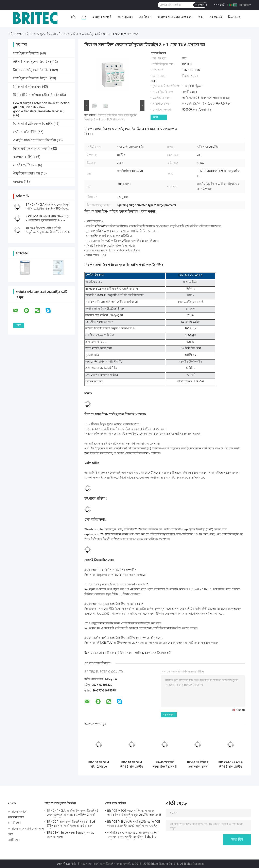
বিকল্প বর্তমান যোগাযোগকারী (32, 148)
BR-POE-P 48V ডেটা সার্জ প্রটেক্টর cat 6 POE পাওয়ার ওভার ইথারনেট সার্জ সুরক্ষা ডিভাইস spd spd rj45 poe (134, 824)
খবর (201, 17)
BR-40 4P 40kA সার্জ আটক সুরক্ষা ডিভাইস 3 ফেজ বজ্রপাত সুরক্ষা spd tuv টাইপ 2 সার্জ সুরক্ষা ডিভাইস (73, 813)
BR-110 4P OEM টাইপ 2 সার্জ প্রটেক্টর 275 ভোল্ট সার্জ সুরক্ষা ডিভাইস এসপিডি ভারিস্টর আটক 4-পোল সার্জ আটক (132, 765)
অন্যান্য (18, 182)
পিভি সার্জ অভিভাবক (27, 87)
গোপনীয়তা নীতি (66, 864)
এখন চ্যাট (219, 5)
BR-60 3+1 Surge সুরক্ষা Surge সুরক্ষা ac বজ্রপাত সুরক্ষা (70, 835)
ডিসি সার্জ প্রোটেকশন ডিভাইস (33, 124)
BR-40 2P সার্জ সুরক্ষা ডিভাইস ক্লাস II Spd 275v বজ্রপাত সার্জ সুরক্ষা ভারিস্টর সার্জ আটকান (165, 765)
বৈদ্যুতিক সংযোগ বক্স (27, 173)
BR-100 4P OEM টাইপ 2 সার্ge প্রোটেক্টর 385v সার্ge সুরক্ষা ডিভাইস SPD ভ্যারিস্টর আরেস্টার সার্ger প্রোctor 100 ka (99, 765)
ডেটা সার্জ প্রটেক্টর (25, 132)
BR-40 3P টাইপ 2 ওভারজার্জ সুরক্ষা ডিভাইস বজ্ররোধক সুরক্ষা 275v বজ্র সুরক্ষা (197, 765)
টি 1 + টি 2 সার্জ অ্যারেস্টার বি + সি (36, 95)
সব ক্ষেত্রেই (216, 17)
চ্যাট (155, 117)
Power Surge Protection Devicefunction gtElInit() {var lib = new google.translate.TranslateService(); (41, 107)
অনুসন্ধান (200, 5)
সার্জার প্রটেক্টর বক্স (25, 165)
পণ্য (84, 17)
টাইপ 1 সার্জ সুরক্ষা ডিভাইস (31, 62)
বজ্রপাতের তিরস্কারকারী (158, 653)
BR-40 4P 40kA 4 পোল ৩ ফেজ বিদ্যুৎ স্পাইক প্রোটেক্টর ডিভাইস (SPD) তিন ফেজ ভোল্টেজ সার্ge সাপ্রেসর (48, 208)
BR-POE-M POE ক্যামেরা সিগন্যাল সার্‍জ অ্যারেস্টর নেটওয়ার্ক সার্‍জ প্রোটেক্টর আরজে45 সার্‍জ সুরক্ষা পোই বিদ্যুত (134, 813)
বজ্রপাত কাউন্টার (24, 157)
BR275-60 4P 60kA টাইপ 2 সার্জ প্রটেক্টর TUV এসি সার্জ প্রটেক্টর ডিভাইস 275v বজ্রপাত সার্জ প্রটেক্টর (231, 765)
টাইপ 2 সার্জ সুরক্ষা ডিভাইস (40, 34)
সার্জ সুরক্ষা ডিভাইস (26, 53)
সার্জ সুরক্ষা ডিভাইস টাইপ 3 (31, 78)
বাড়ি (73, 17)
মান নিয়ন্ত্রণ (145, 17)
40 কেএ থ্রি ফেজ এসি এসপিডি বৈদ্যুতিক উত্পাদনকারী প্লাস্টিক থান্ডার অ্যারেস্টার (47, 232)
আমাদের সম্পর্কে (101, 17)
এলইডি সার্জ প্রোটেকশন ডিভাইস (35, 140)
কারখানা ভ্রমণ (125, 17)
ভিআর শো (234, 17)
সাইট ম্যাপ (14, 840)
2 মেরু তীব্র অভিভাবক (104, 653)
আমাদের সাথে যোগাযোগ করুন (175, 17)
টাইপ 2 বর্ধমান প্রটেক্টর (130, 653)
